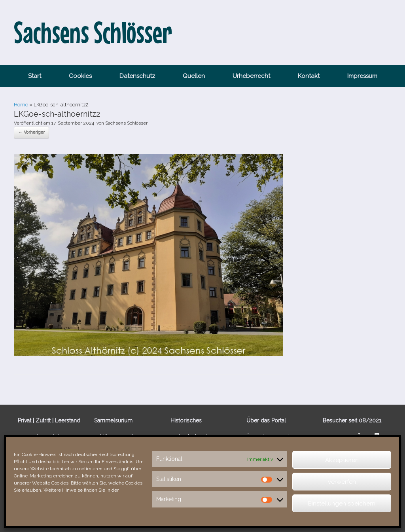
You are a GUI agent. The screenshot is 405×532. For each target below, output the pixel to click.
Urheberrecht (251, 76)
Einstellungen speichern (342, 504)
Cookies (80, 76)
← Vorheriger (31, 132)
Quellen (194, 76)
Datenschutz (137, 76)
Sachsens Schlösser (126, 123)
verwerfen (342, 482)
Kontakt (309, 76)
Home (21, 105)
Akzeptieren (342, 460)
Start (35, 76)
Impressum (362, 76)
